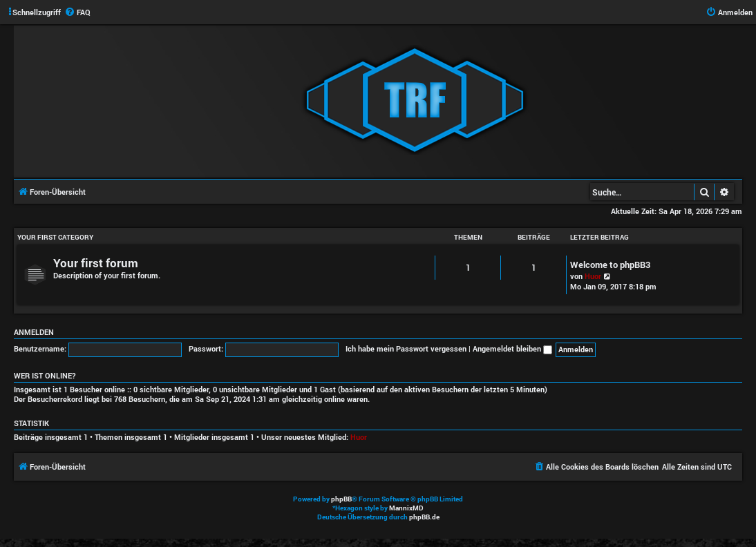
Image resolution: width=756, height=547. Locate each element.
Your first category (55, 237)
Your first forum (96, 263)
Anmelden (34, 332)
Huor (593, 276)
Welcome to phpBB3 (610, 265)
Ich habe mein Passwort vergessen (406, 348)
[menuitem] (77, 12)
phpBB (341, 499)
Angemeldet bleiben (512, 348)
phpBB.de (424, 517)
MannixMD (406, 508)
